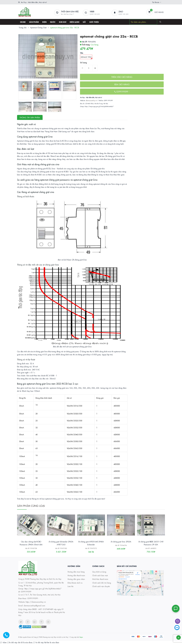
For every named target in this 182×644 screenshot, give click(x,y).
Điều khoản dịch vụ (75, 583)
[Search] (160, 22)
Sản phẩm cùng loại (31, 506)
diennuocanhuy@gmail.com (35, 606)
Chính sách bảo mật (100, 575)
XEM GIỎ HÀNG (122, 84)
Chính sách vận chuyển (101, 586)
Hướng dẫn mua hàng (76, 572)
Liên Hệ (70, 586)
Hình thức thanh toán (100, 579)
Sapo (81, 637)
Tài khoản (156, 2)
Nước (53, 22)
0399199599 (123, 92)
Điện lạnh (75, 22)
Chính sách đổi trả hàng (102, 583)
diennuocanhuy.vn (91, 100)
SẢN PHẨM (34, 22)
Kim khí (63, 22)
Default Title (87, 57)
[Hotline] (8, 636)
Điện (44, 22)
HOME (23, 22)
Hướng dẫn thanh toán (76, 575)
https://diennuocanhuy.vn (36, 602)
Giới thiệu (94, 22)
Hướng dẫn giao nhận (76, 579)
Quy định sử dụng (99, 572)
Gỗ (84, 22)
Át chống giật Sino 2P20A (121, 542)
